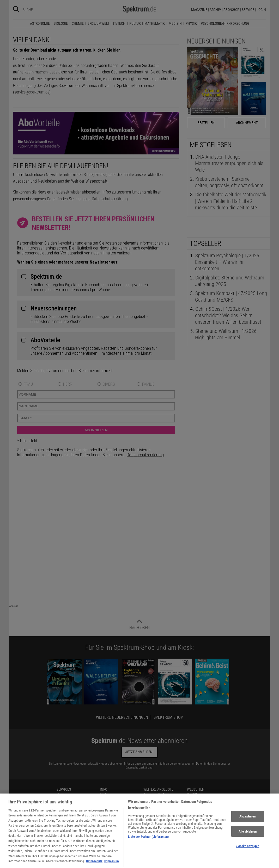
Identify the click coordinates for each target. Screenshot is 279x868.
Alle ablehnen (248, 837)
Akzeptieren (247, 822)
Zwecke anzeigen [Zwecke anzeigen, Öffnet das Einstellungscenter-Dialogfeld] (247, 852)
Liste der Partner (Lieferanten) (148, 842)
